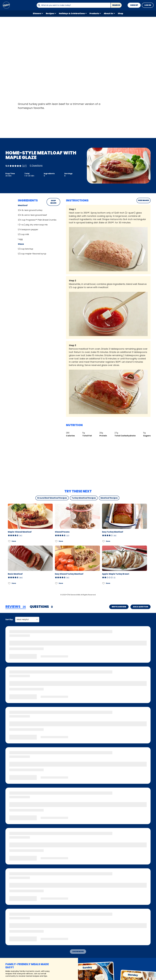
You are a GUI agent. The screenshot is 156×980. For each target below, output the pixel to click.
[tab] (16, 607)
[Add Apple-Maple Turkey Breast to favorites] (104, 583)
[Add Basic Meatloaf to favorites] (9, 583)
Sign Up (134, 5)
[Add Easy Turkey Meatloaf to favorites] (104, 541)
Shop (120, 13)
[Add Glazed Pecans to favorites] (56, 541)
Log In (148, 5)
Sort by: (9, 619)
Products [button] (94, 13)
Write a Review (119, 607)
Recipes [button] (50, 13)
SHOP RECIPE (53, 202)
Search (116, 5)
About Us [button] (108, 13)
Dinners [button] (37, 13)
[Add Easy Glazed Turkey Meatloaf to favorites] (56, 583)
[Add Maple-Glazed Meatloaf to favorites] (9, 541)
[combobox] (74, 5)
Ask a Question (141, 607)
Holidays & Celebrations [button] (72, 13)
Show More (78, 951)
